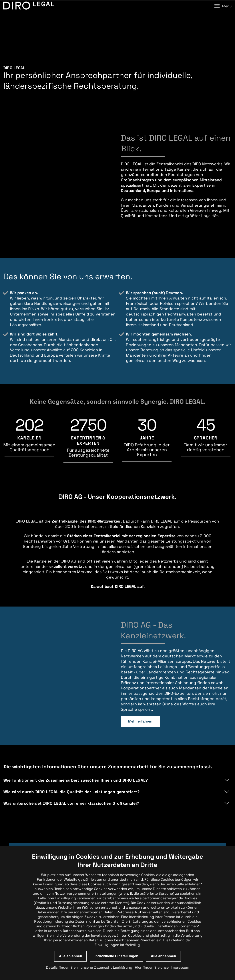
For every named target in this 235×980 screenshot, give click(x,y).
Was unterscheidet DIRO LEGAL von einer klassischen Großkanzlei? (71, 776)
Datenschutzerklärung (113, 967)
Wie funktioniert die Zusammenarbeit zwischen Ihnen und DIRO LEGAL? (76, 753)
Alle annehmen (163, 956)
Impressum (180, 967)
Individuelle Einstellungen (116, 956)
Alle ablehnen (70, 956)
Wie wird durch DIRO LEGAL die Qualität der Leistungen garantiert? (71, 764)
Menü (223, 6)
